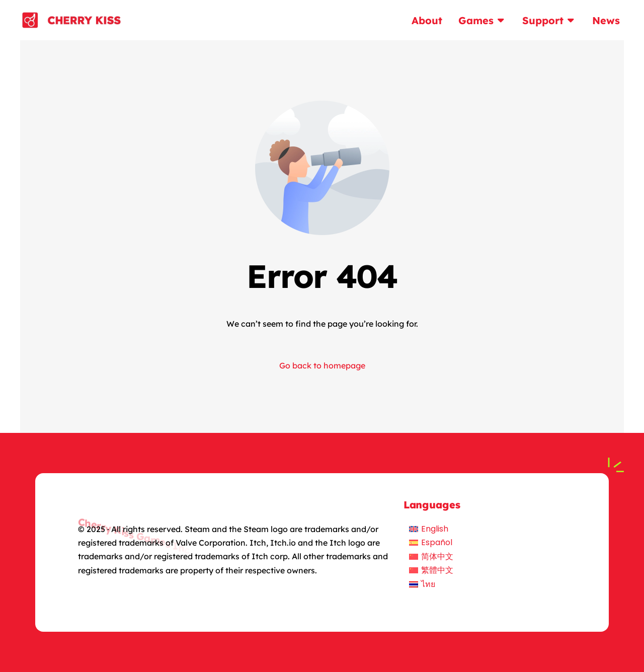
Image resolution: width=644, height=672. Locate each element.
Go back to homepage (322, 365)
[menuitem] (431, 529)
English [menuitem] (435, 529)
